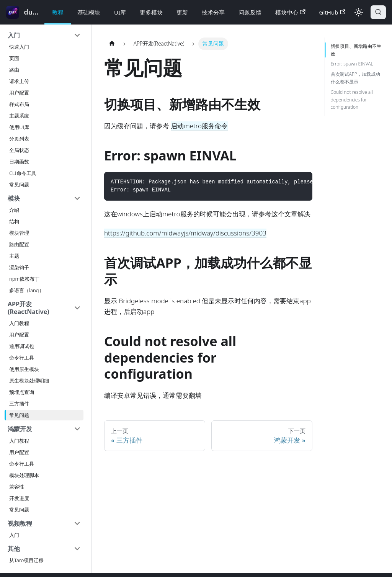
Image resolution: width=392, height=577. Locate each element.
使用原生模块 (24, 369)
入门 (14, 535)
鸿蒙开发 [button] (20, 429)
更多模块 (151, 12)
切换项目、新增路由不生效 (356, 50)
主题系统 (19, 116)
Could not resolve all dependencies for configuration (352, 100)
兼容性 (17, 487)
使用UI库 (19, 127)
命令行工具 (22, 358)
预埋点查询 (22, 392)
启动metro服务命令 (199, 126)
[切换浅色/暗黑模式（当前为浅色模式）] (359, 12)
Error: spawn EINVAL (352, 64)
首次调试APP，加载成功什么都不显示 (355, 78)
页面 (14, 58)
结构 (14, 221)
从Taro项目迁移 (26, 560)
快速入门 (19, 47)
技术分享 (213, 12)
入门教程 (19, 323)
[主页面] (112, 44)
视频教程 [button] (20, 523)
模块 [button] (14, 198)
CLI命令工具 (23, 173)
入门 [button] (14, 35)
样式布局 (19, 104)
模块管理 (19, 233)
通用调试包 (22, 346)
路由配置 (19, 244)
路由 (14, 70)
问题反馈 (250, 12)
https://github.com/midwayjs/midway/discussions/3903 (185, 233)
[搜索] (378, 12)
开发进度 (19, 498)
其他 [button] (14, 549)
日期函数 (19, 162)
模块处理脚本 (24, 475)
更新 (182, 12)
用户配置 (19, 93)
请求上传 (19, 81)
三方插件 (19, 404)
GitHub (332, 12)
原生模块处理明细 (29, 381)
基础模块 (89, 12)
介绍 (14, 210)
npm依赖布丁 (24, 279)
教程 (58, 12)
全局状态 (19, 150)
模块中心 (290, 12)
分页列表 (19, 139)
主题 (14, 256)
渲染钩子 (19, 267)
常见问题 (19, 185)
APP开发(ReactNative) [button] (29, 308)
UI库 (120, 12)
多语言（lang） (27, 290)
